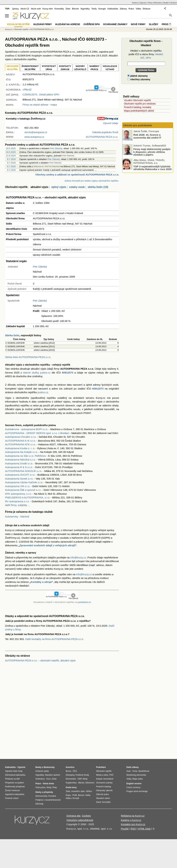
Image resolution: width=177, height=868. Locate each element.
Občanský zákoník (104, 790)
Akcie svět (36, 9)
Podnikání (101, 767)
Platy (55, 787)
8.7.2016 (11, 159)
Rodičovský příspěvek (15, 787)
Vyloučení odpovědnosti (80, 820)
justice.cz (43, 392)
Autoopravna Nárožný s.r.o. (20, 460)
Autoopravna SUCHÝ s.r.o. (20, 475)
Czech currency (133, 787)
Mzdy (49, 787)
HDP (80, 779)
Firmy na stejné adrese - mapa (40, 105)
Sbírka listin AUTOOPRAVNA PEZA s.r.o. (28, 357)
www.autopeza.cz (34, 137)
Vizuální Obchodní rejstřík (137, 100)
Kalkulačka (113, 9)
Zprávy (15, 9)
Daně (99, 802)
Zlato (68, 9)
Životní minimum (12, 790)
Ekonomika (71, 779)
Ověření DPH (92, 24)
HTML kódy (144, 829)
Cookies (86, 816)
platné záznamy (138, 76)
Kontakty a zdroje (41, 582)
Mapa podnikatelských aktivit (139, 111)
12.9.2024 (11, 156)
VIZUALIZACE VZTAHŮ (110, 68)
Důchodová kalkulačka (15, 775)
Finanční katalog (104, 787)
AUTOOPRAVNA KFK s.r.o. (20, 444)
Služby (154, 24)
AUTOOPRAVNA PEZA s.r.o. (42, 29)
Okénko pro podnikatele (138, 125)
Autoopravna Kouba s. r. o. (20, 448)
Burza (68, 771)
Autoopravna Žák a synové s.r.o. (23, 490)
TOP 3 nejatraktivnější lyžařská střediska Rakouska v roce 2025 (152, 168)
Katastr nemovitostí (105, 779)
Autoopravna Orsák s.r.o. (19, 463)
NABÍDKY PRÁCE (94, 68)
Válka (138, 9)
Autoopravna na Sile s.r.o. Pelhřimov (26, 456)
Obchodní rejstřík (21, 29)
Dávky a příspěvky (44, 792)
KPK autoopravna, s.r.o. (18, 494)
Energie (102, 9)
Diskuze (147, 9)
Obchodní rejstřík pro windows (140, 104)
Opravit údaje (111, 123)
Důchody (39, 804)
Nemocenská (41, 796)
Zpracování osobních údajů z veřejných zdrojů (47, 545)
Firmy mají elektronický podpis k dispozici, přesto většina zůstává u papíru (152, 152)
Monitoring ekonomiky (136, 775)
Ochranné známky (115, 24)
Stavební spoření (53, 775)
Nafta (88, 795)
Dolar (54, 779)
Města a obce (102, 775)
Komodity (59, 9)
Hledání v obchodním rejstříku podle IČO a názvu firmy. (146, 54)
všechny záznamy (139, 79)
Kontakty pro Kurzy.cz (133, 824)
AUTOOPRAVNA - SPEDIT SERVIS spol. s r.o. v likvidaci (37, 433)
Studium (174, 3)
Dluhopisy (70, 775)
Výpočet (21, 767)
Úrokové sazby (42, 771)
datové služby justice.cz (37, 373)
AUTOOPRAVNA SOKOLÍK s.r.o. (24, 471)
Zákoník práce (102, 794)
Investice (70, 767)
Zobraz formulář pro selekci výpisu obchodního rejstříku (91, 181)
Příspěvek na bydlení (14, 783)
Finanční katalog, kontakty (138, 107)
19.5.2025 (11, 148)
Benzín (81, 795)
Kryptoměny (71, 783)
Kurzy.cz (9, 29)
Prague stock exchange (137, 791)
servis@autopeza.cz (36, 132)
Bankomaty (49, 767)
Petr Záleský (56, 148)
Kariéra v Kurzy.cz (131, 820)
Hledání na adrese (68, 24)
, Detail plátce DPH (41, 94)
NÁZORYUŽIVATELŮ (80, 68)
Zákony (123, 9)
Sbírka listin (12, 335)
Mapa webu (138, 779)
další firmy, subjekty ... (17, 505)
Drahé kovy (71, 787)
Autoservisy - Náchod (17, 517)
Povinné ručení (12, 798)
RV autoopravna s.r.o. (17, 501)
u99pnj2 (27, 89)
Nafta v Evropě (72, 798)
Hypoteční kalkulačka (15, 794)
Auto (129, 771)
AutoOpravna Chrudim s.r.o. (21, 437)
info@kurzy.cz (78, 557)
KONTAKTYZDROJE (65, 68)
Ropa (68, 795)
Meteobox (158, 3)
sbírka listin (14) (98, 187)
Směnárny (40, 779)
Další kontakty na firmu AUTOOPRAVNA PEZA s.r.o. (54, 639)
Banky (38, 767)
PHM (75, 795)
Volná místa (48, 784)
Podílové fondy (82, 775)
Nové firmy (138, 24)
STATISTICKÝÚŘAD (49, 68)
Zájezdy (143, 3)
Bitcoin (75, 9)
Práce (131, 9)
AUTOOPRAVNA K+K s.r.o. (20, 441)
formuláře (106, 802)
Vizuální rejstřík (18, 24)
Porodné (52, 796)
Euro (48, 779)
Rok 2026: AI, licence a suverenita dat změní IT (147, 136)
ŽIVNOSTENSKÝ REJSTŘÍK (30, 68)
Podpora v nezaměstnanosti (48, 800)
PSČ (112, 775)
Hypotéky (85, 9)
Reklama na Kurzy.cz (133, 816)
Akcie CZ (25, 9)
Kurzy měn (48, 9)
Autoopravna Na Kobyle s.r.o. (21, 452)
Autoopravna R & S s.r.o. (19, 467)
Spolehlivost (144, 771)
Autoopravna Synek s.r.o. (19, 479)
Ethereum (90, 783)
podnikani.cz (85, 602)
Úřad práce (40, 787)
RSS (133, 829)
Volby (129, 779)
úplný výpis (59, 187)
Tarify (94, 9)
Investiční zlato (78, 791)
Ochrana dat (73, 816)
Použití (125, 829)
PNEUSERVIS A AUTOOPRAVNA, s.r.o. (28, 497)
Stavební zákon (103, 798)
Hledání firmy (43, 24)
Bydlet (166, 3)
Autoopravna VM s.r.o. (18, 486)
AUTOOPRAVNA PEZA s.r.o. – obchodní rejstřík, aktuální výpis (40, 660)
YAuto (150, 3)
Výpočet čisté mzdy (14, 771)
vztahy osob (77, 187)
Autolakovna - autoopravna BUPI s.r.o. (27, 429)
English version (134, 784)
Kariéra (135, 3)
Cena (135, 771)
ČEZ (75, 771)
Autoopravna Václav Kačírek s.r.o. (24, 482)
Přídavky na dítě (12, 779)
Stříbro (89, 791)
